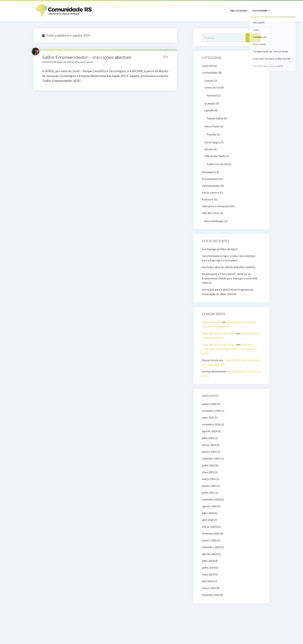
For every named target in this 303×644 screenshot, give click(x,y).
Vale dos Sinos (211, 213)
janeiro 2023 (209, 486)
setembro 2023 (211, 458)
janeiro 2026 (209, 404)
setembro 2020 (211, 499)
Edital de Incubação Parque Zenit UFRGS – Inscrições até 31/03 (229, 349)
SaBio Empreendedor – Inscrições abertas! (87, 57)
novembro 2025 (211, 411)
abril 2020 (208, 520)
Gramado (210, 103)
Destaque (208, 172)
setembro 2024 (211, 424)
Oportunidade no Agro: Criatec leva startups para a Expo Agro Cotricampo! (229, 258)
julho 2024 (208, 438)
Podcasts (208, 199)
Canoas (209, 81)
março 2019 (209, 588)
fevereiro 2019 (211, 595)
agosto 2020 (209, 506)
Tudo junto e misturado (216, 206)
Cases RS (208, 66)
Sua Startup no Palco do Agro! (220, 249)
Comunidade (210, 73)
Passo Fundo (212, 126)
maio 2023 (208, 472)
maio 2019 (208, 574)
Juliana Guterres (212, 322)
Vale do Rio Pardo (215, 156)
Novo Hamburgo (214, 221)
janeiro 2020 (209, 540)
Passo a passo (211, 193)
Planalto (212, 134)
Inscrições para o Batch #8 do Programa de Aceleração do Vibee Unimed (228, 292)
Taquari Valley (215, 118)
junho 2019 (208, 568)
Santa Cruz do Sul (217, 164)
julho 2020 (208, 513)
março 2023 (209, 479)
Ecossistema (210, 179)
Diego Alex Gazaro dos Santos (219, 333)
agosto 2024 (209, 431)
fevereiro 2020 (211, 533)
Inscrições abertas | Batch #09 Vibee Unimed (228, 267)
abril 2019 (208, 581)
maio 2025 (208, 418)
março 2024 (209, 445)
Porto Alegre (212, 142)
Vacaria (209, 149)
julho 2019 (208, 561)
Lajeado (209, 110)
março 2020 (209, 527)
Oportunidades (211, 186)
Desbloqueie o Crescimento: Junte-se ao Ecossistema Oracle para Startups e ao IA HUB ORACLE (230, 278)
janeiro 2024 (209, 452)
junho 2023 (208, 465)
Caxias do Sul (212, 87)
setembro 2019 (211, 547)
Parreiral (212, 95)
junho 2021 (208, 493)
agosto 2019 (209, 554)
